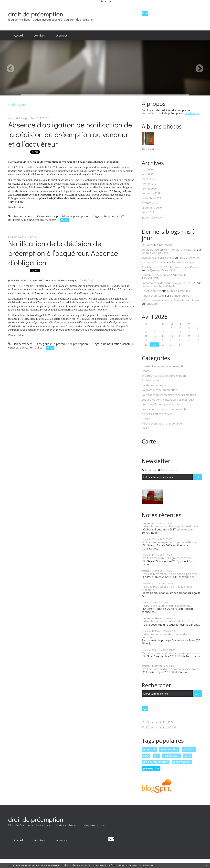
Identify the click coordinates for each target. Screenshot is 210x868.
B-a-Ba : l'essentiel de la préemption (164, 366)
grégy (52, 220)
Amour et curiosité (153, 296)
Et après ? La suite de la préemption (164, 376)
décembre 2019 (151, 193)
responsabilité (182, 762)
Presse (146, 419)
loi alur (28, 220)
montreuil (149, 749)
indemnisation (169, 749)
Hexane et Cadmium (154, 262)
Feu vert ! (147, 245)
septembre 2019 (152, 208)
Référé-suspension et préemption (163, 424)
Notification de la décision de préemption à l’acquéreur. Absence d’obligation (63, 253)
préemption (108, 216)
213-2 (120, 216)
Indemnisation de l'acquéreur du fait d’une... (168, 621)
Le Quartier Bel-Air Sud (161, 270)
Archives (40, 35)
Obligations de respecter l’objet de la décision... (170, 542)
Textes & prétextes (178, 291)
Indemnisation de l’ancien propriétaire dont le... (171, 526)
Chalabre (152, 304)
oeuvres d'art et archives (157, 414)
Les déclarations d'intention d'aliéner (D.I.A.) (169, 400)
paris (188, 756)
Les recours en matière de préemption (165, 409)
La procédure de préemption (70, 216)
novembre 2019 (151, 198)
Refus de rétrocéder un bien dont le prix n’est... (170, 574)
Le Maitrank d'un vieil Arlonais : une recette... (169, 250)
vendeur (13, 348)
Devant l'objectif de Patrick (158, 286)
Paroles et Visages (183, 262)
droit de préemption (36, 14)
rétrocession (171, 756)
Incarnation (165, 245)
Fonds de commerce (154, 385)
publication (27, 348)
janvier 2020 (149, 189)
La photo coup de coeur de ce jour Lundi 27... (169, 283)
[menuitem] (18, 36)
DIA (156, 756)
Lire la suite (192, 113)
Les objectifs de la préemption (160, 404)
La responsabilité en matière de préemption (169, 395)
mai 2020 (147, 170)
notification (15, 220)
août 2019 (148, 212)
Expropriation (150, 381)
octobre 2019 (150, 203)
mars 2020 (148, 179)
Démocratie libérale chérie (158, 258)
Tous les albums (150, 149)
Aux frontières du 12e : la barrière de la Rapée (170, 267)
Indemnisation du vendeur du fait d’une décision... (166, 636)
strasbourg (40, 220)
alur (103, 344)
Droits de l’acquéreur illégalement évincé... (167, 558)
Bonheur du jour (180, 296)
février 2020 (149, 184)
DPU (146, 756)
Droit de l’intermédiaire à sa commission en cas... (171, 669)
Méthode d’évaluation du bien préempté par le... (171, 653)
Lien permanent (20, 216)
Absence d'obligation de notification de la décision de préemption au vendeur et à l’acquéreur (70, 134)
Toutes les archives (152, 218)
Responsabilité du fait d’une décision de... (167, 606)
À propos (62, 35)
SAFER (146, 428)
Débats (146, 371)
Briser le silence (151, 291)
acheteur (128, 344)
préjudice (189, 749)
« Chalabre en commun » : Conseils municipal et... (171, 300)
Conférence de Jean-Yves (157, 275)
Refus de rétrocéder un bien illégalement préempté (167, 588)
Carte (149, 441)
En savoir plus (148, 865)
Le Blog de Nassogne (155, 253)
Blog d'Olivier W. (189, 258)
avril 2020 (148, 174)
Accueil (18, 35)
